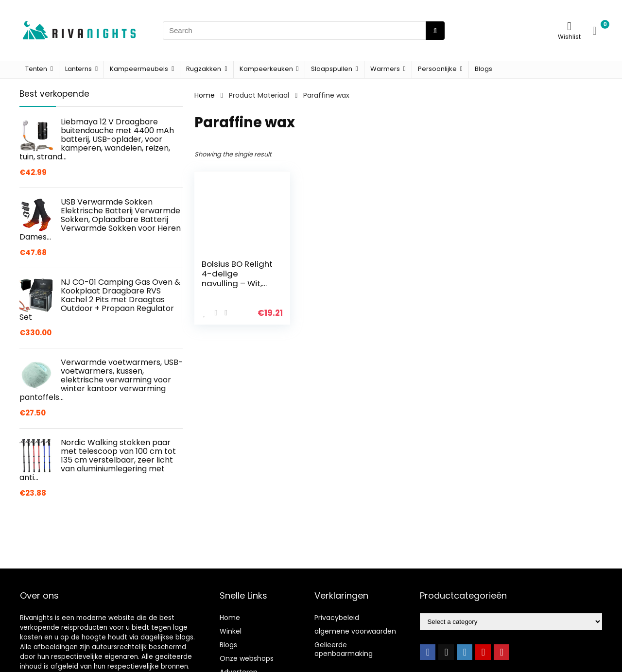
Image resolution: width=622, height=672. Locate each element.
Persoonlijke (437, 69)
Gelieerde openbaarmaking (344, 649)
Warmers (385, 69)
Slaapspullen (332, 69)
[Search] (435, 31)
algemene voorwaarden (355, 631)
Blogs (484, 69)
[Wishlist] (569, 26)
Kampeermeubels (139, 69)
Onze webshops (247, 658)
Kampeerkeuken (266, 69)
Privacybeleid (337, 618)
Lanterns (78, 69)
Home (205, 95)
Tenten (36, 69)
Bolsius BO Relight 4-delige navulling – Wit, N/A (237, 278)
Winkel (231, 631)
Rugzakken (204, 69)
